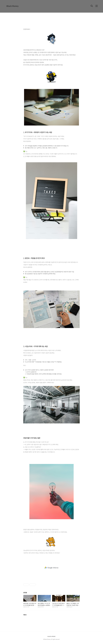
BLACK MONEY (52, 636)
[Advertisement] (51, 568)
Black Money (12, 6)
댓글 (25, 615)
